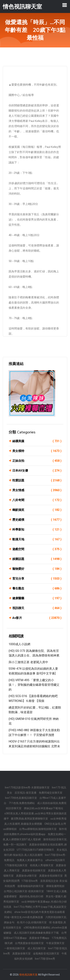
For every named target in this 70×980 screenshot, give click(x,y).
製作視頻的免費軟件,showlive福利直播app (35, 832)
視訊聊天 (37, 608)
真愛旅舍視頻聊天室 (34, 870)
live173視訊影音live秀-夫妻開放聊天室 (27, 787)
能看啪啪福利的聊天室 (31, 886)
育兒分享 (37, 579)
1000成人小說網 (19, 644)
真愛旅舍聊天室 (22, 954)
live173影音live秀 (45, 959)
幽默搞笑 (37, 510)
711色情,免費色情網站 (22, 803)
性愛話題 (37, 480)
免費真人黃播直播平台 (30, 860)
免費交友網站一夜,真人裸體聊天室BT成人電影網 (34, 837)
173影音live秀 (30, 881)
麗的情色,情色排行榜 (32, 896)
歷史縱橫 (37, 520)
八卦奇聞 (37, 500)
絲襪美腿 (37, 441)
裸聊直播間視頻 (55, 886)
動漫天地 (37, 539)
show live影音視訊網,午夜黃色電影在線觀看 (40, 912)
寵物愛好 (37, 569)
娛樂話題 (37, 559)
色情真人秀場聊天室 (42, 865)
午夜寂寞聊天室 (55, 943)
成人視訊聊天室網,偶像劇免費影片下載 (37, 933)
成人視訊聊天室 (37, 948)
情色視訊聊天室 (28, 975)
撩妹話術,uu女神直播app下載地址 (44, 808)
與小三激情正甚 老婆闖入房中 (28, 662)
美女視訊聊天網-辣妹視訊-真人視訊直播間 (36, 852)
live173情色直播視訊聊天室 (21, 798)
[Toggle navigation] (65, 5)
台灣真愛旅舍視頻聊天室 (30, 943)
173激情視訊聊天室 (16, 865)
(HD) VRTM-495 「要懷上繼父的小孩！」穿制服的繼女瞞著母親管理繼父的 (34, 685)
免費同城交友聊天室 (51, 793)
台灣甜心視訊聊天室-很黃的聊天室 (24, 891)
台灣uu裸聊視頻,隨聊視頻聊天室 (38, 829)
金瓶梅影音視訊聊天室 (46, 954)
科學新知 (37, 530)
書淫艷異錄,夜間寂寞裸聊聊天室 (30, 819)
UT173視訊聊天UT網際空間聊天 (36, 850)
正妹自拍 (37, 461)
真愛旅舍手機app (39, 938)
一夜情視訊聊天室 (15, 948)
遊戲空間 (37, 549)
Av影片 (37, 618)
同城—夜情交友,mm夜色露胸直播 (24, 917)
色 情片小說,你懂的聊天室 (32, 922)
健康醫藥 (37, 598)
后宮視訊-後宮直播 (26, 793)
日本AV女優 (37, 471)
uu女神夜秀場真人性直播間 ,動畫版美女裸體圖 (35, 821)
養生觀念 (37, 588)
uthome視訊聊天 (55, 860)
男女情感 (37, 490)
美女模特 (37, 451)
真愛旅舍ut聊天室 (27, 876)
